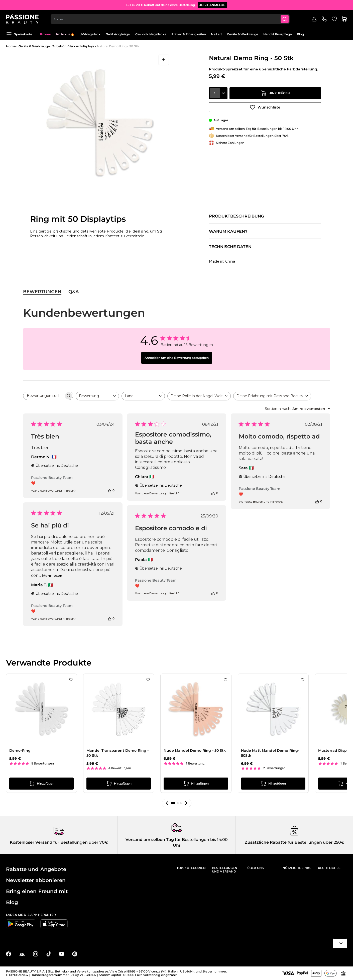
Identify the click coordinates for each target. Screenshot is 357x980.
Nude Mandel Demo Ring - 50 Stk (195, 750)
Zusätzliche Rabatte (266, 842)
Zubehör (59, 46)
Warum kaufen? (228, 232)
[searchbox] (44, 396)
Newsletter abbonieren (36, 880)
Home (11, 46)
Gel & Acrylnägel (118, 34)
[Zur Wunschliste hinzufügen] (265, 107)
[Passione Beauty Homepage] (22, 19)
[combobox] (170, 19)
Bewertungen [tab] (42, 292)
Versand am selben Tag (150, 840)
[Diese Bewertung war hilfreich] (109, 490)
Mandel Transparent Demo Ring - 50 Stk (117, 753)
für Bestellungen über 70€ (80, 842)
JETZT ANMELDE (212, 5)
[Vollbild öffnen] (164, 60)
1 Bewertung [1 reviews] (195, 763)
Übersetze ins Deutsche (54, 466)
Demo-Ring (20, 750)
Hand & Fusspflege (278, 34)
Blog (300, 34)
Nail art (216, 34)
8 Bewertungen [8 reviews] (43, 763)
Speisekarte (19, 34)
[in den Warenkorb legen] (275, 93)
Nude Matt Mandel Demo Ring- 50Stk (270, 753)
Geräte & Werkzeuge (243, 34)
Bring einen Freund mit (37, 891)
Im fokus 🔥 (65, 34)
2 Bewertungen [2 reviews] (274, 768)
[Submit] (285, 19)
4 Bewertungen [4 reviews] (120, 768)
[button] (167, 803)
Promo (46, 34)
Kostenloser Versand (31, 842)
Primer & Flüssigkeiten (189, 34)
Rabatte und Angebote (36, 869)
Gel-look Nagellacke (151, 34)
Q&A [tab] (74, 292)
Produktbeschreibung (236, 216)
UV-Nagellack (90, 34)
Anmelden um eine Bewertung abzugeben (177, 358)
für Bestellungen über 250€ (315, 842)
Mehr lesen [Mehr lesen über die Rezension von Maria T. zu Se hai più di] (52, 576)
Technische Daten (230, 247)
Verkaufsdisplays (81, 46)
